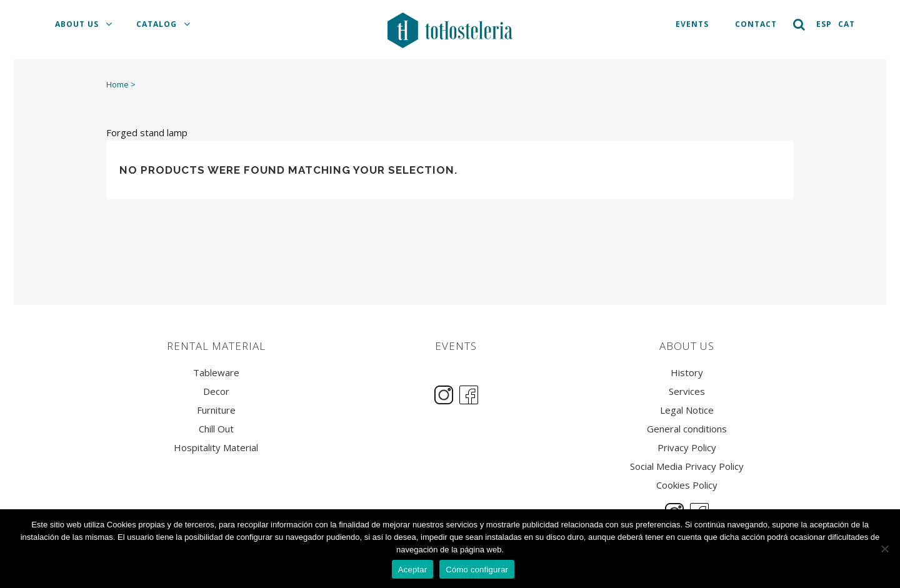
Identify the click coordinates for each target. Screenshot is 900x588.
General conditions (687, 429)
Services (687, 391)
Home (117, 84)
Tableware (216, 373)
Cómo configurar (477, 570)
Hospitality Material (216, 448)
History (687, 373)
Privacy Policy (687, 448)
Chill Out (216, 429)
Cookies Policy (687, 485)
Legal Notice (687, 410)
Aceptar (413, 570)
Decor (216, 391)
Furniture (216, 410)
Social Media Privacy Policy (687, 466)
